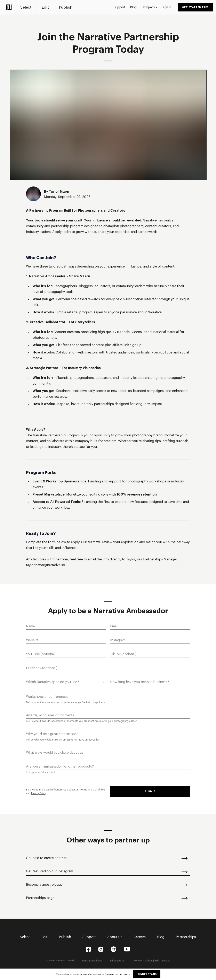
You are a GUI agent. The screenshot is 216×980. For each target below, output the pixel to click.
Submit (150, 791)
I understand (147, 974)
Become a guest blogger (107, 885)
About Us (115, 937)
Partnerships (186, 937)
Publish (67, 7)
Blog (133, 7)
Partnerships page (107, 898)
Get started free (195, 7)
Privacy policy (118, 961)
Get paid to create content (107, 858)
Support (120, 7)
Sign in (166, 7)
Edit (47, 7)
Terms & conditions (92, 961)
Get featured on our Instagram (107, 871)
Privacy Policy (39, 793)
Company (149, 7)
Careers (140, 937)
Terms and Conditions (93, 790)
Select (28, 7)
